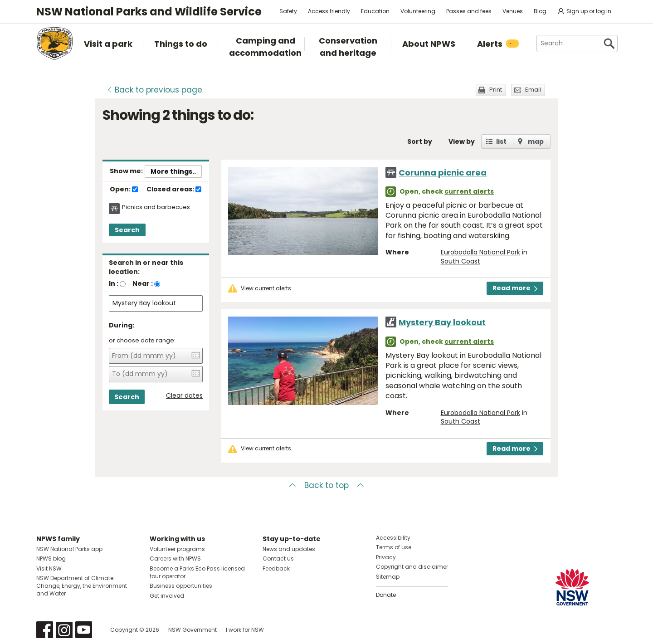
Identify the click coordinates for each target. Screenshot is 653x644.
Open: (124, 190)
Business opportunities (181, 586)
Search (127, 230)
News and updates (289, 549)
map (536, 141)
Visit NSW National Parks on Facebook (45, 630)
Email (533, 90)
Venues (513, 11)
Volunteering (418, 11)
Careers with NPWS (175, 559)
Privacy (386, 557)
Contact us (278, 559)
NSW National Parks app (69, 549)
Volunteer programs (177, 549)
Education (375, 11)
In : (114, 283)
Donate (386, 595)
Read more (515, 288)
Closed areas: (174, 190)
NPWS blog (51, 559)
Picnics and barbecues (156, 207)
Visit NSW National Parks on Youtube (84, 630)
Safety (288, 11)
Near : (143, 283)
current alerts (469, 191)
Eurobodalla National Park (480, 252)
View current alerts (266, 288)
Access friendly (329, 11)
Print (496, 90)
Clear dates (184, 396)
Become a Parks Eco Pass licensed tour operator (197, 572)
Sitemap (388, 577)
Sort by (420, 141)
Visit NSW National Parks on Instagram (64, 630)
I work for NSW (245, 630)
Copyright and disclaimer (412, 567)
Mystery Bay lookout (442, 322)
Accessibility (393, 538)
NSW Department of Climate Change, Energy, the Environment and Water (82, 586)
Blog (540, 11)
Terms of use (394, 547)
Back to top (326, 485)
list (501, 141)
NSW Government (192, 630)
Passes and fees (469, 11)
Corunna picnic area (443, 173)
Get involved (167, 596)
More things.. (173, 171)
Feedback (276, 568)
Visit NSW (49, 568)
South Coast (461, 261)
